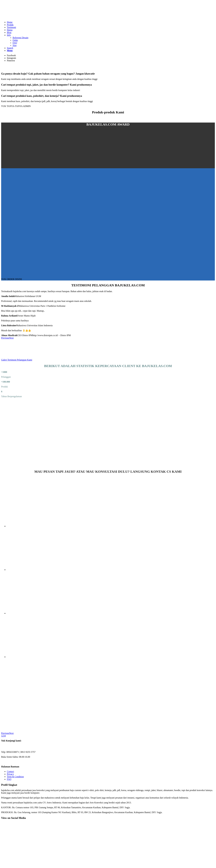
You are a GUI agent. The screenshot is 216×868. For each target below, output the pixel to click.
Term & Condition (15, 777)
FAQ (9, 779)
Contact (10, 771)
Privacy (10, 774)
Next (11, 338)
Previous (5, 338)
